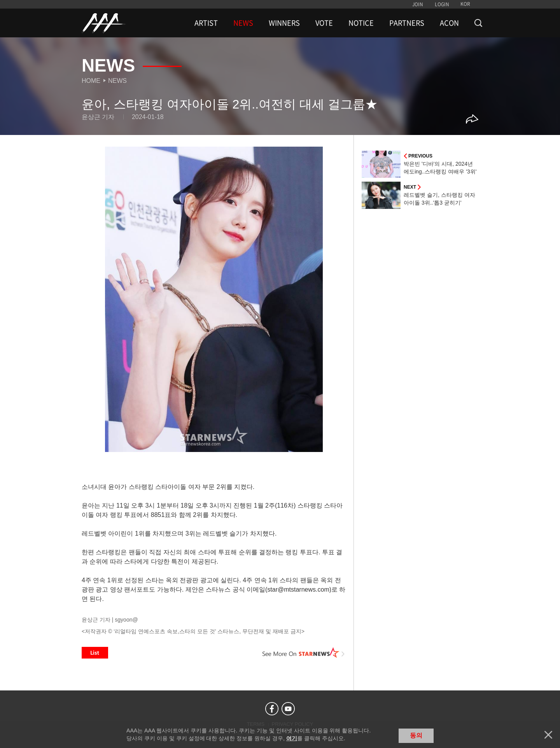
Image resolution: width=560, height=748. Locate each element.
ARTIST (206, 23)
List (95, 653)
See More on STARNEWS (304, 653)
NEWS (243, 23)
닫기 (548, 735)
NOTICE (361, 23)
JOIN (418, 4)
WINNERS (284, 23)
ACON (449, 23)
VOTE (324, 23)
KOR (465, 4)
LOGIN (442, 4)
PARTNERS (407, 23)
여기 (292, 738)
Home (91, 81)
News (117, 81)
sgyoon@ (126, 620)
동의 (416, 735)
